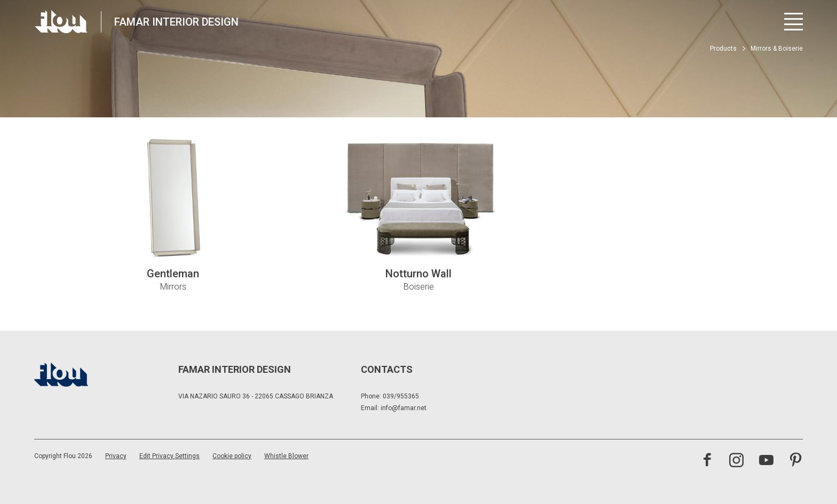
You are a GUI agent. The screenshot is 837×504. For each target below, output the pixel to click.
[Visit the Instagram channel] (736, 461)
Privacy (116, 456)
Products (723, 49)
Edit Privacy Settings (169, 456)
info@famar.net (404, 408)
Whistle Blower (286, 456)
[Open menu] (793, 22)
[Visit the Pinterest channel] (796, 461)
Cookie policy (232, 456)
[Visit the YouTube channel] (766, 461)
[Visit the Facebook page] (707, 461)
